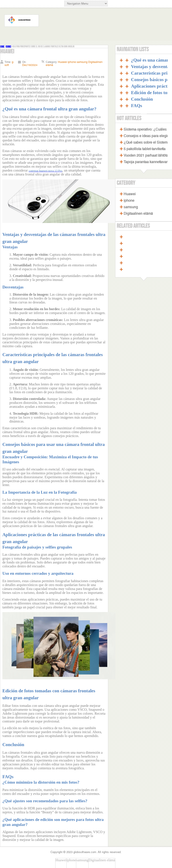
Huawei (8, 47)
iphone (129, 201)
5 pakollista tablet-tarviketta (145, 149)
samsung (131, 207)
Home (2, 47)
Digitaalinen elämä (138, 214)
